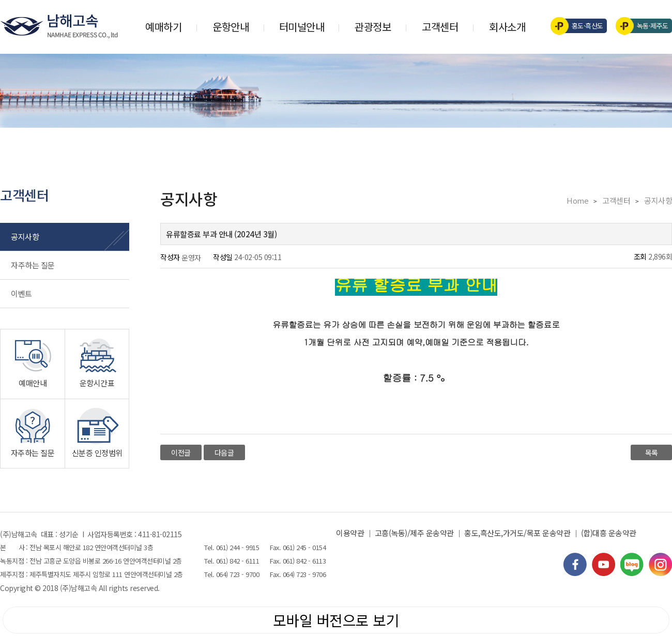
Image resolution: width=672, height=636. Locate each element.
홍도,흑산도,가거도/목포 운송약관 (517, 533)
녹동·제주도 (645, 26)
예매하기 (163, 27)
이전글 (181, 452)
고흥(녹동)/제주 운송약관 (414, 533)
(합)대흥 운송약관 (609, 533)
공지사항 (25, 237)
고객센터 (440, 27)
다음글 (224, 452)
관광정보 (373, 27)
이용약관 (350, 533)
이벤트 (21, 293)
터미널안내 (302, 27)
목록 (652, 452)
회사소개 (507, 27)
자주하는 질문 (33, 265)
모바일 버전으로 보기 (336, 620)
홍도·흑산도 (580, 26)
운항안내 (231, 27)
